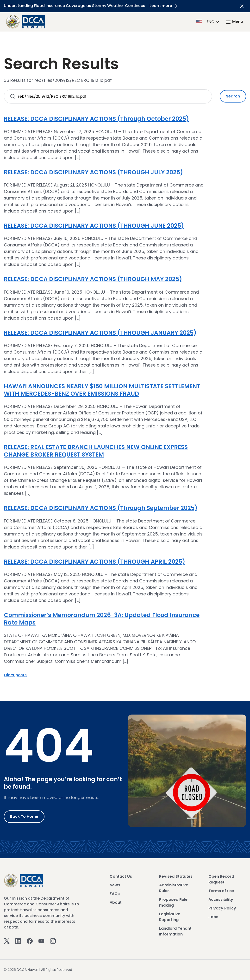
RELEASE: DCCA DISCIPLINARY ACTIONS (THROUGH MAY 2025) (93, 279)
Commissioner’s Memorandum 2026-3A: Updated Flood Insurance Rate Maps (102, 619)
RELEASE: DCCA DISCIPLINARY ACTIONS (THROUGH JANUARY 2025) (100, 333)
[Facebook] (30, 941)
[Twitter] (7, 941)
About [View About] (116, 902)
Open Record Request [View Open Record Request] (221, 879)
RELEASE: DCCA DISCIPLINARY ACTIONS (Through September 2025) (101, 508)
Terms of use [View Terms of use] (221, 891)
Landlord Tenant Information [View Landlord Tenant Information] (175, 931)
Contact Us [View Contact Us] (121, 876)
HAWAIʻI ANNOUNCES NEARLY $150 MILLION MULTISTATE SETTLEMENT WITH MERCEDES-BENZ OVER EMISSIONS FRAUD (102, 390)
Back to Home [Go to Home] (24, 816)
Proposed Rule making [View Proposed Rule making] (173, 902)
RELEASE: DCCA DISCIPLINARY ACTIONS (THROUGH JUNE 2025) (94, 226)
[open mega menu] (234, 22)
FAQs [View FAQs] (115, 894)
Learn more (165, 6)
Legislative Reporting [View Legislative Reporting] (170, 917)
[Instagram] (53, 941)
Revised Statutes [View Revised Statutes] (176, 876)
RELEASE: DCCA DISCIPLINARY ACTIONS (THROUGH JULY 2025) (93, 172)
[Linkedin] (18, 941)
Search (233, 96)
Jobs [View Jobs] (213, 917)
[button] (208, 22)
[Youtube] (41, 941)
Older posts (15, 675)
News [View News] (115, 885)
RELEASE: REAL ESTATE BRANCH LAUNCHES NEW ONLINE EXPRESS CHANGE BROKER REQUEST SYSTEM (96, 451)
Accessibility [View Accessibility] (221, 899)
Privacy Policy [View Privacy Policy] (222, 908)
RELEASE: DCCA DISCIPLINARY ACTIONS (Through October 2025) (96, 119)
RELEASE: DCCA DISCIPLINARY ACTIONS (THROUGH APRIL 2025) (94, 562)
